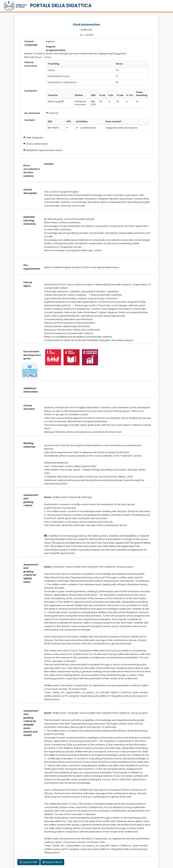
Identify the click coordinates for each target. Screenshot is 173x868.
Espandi (52, 113)
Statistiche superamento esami (44, 150)
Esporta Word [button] (52, 862)
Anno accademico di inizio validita (31, 171)
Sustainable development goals (31, 355)
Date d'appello (35, 138)
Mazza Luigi (54, 101)
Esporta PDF (29, 862)
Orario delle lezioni (37, 144)
